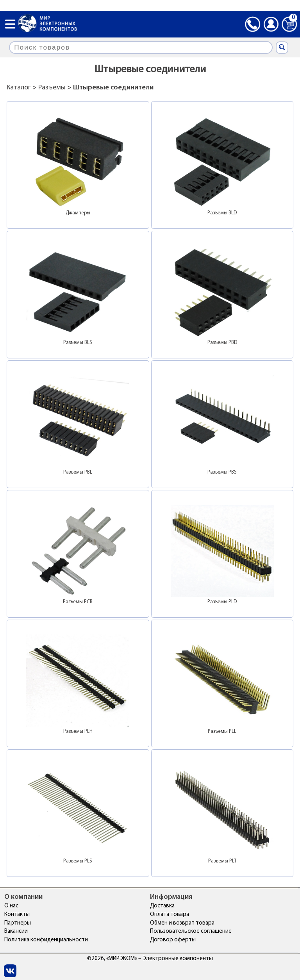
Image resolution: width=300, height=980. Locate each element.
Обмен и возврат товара (182, 923)
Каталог (19, 88)
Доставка (162, 906)
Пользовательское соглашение (191, 931)
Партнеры (18, 923)
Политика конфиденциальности (46, 940)
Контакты (17, 915)
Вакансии (16, 931)
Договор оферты (173, 940)
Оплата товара (170, 915)
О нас (11, 906)
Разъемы (52, 88)
